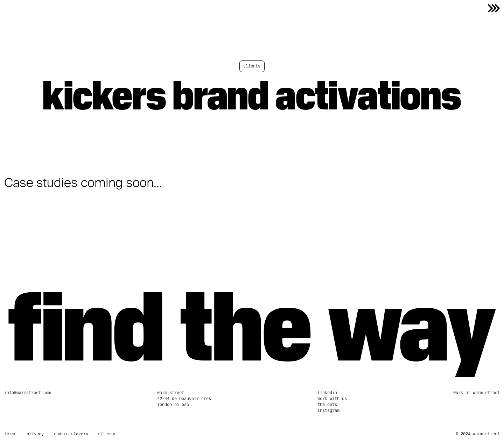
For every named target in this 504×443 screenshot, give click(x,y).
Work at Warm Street (477, 393)
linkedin (327, 393)
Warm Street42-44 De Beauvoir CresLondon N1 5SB (184, 399)
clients (252, 66)
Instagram (328, 410)
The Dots (327, 405)
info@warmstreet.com (27, 393)
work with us (332, 399)
